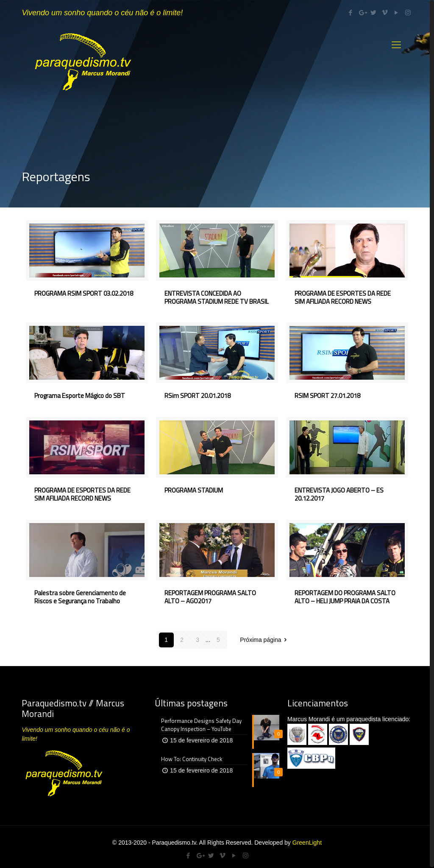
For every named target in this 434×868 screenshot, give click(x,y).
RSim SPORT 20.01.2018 (198, 396)
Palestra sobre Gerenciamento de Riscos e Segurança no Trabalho (80, 597)
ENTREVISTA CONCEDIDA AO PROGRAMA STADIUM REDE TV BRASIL (217, 297)
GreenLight (307, 843)
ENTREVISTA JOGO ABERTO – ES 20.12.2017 (339, 494)
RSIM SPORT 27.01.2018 (327, 396)
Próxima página (265, 640)
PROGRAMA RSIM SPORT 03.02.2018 (84, 293)
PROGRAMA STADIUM (194, 490)
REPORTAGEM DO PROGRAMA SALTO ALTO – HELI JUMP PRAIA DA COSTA (345, 597)
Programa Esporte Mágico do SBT (80, 396)
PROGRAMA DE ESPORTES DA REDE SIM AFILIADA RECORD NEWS (343, 297)
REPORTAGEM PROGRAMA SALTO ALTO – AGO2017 (210, 597)
